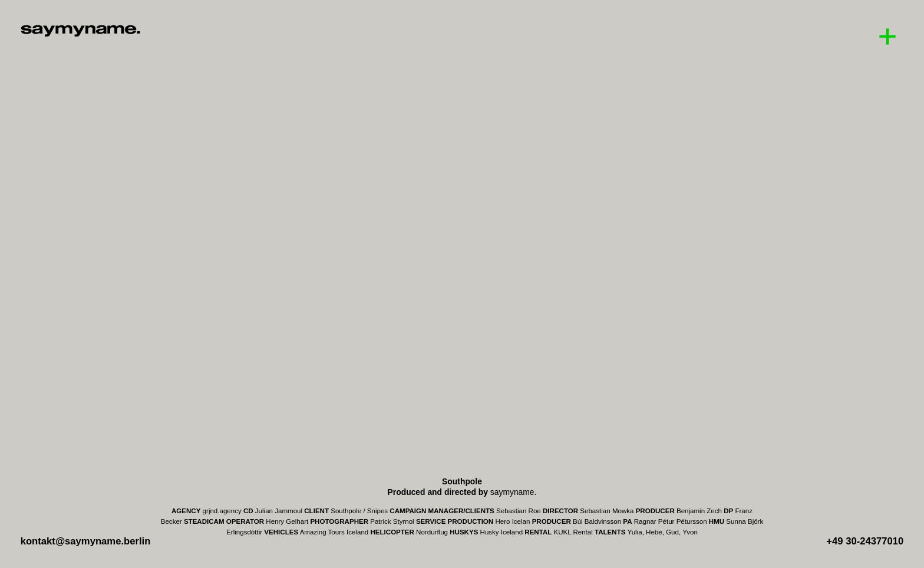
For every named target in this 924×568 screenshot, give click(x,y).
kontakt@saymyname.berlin (86, 541)
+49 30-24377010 (865, 541)
